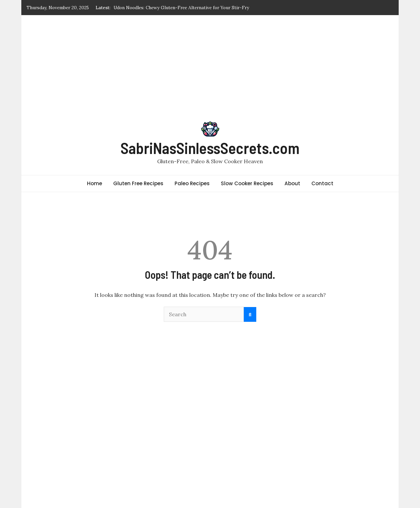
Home (94, 183)
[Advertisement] (210, 64)
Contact (322, 183)
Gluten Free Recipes (138, 183)
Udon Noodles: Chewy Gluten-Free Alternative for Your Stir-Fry (181, 8)
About (292, 183)
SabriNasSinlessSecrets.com (210, 148)
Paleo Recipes (192, 183)
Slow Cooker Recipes (247, 183)
